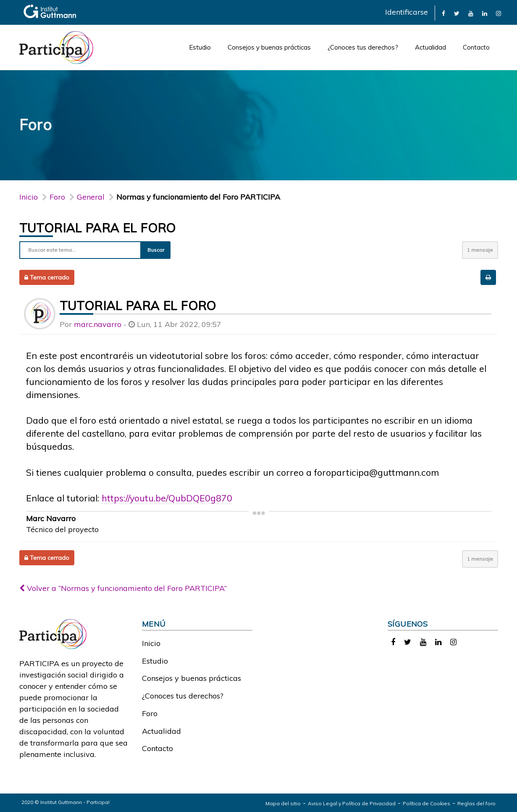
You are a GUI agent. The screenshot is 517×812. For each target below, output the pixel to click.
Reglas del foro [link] (476, 803)
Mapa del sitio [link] (283, 803)
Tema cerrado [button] (47, 277)
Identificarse (407, 12)
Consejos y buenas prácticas (269, 47)
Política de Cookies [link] (426, 803)
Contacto (476, 47)
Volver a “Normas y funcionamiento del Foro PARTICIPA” (123, 588)
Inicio (29, 197)
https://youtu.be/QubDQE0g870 (167, 498)
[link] (444, 13)
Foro (150, 713)
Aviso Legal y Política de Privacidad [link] (352, 803)
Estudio (200, 47)
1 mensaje (480, 250)
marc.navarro (98, 324)
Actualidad (430, 47)
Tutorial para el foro (98, 228)
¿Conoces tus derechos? (363, 47)
